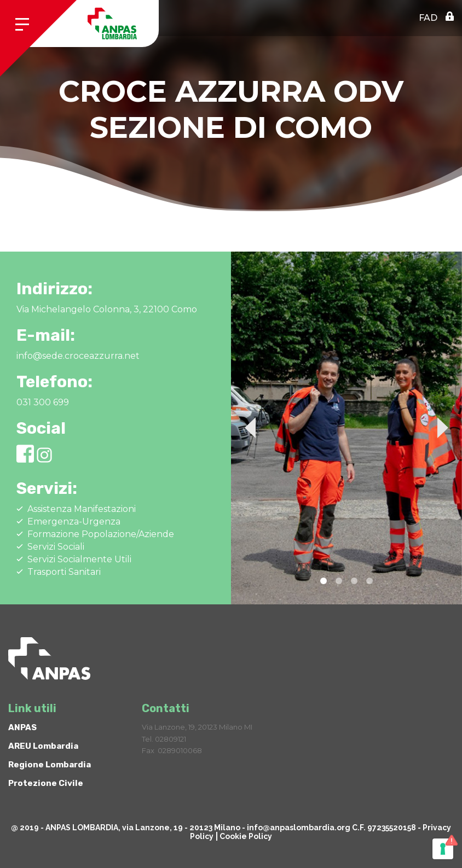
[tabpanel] (347, 428)
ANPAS (22, 727)
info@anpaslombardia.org (299, 828)
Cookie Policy (246, 836)
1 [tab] (324, 581)
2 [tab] (339, 581)
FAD (428, 18)
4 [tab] (369, 581)
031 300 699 (43, 402)
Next (443, 428)
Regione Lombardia (50, 765)
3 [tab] (354, 581)
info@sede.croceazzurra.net (78, 356)
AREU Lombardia (43, 746)
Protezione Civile (46, 783)
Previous (250, 428)
